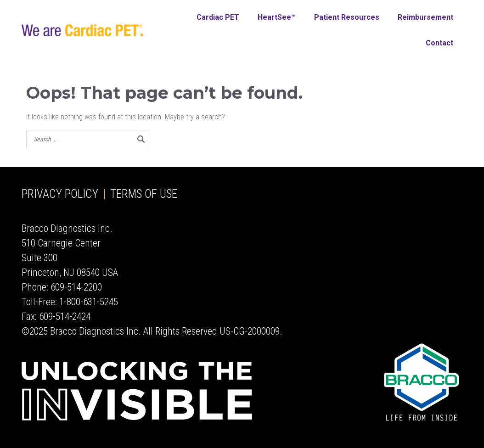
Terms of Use (144, 194)
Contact (439, 43)
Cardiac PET (218, 17)
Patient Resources (347, 17)
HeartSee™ (277, 17)
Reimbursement (425, 17)
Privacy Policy (60, 194)
